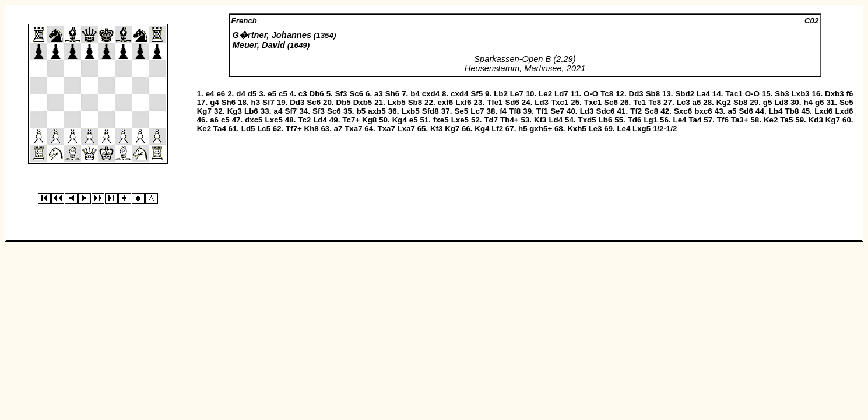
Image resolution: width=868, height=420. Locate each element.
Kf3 (540, 120)
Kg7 (204, 111)
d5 (252, 94)
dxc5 (254, 120)
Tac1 (734, 94)
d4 (241, 94)
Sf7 (268, 102)
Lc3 (683, 102)
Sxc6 (683, 111)
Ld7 (561, 94)
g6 (820, 102)
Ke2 (771, 120)
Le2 (545, 94)
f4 (503, 111)
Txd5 (587, 120)
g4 (215, 102)
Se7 (557, 111)
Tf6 (723, 120)
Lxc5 (273, 120)
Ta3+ (740, 120)
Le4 (679, 120)
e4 (210, 94)
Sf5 (477, 94)
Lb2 (501, 94)
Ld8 (781, 102)
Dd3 (636, 94)
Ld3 (542, 102)
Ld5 (248, 129)
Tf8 (515, 111)
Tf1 (542, 111)
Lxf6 (463, 102)
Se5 (846, 102)
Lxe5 (460, 120)
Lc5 (264, 129)
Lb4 (776, 111)
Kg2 (724, 102)
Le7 (517, 94)
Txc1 (560, 102)
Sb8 (653, 94)
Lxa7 (406, 129)
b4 (415, 94)
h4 (808, 102)
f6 (850, 94)
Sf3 (341, 94)
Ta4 (695, 120)
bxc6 (703, 111)
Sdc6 (606, 111)
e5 (272, 94)
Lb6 (251, 111)
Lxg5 (642, 129)
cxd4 (431, 94)
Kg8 (369, 120)
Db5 (344, 102)
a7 (338, 129)
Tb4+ (509, 120)
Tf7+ (294, 129)
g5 (768, 102)
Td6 (635, 120)
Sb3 (782, 94)
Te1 (639, 102)
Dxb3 (834, 94)
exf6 (446, 102)
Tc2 (304, 120)
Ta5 (786, 120)
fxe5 (441, 120)
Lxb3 (801, 94)
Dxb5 (363, 102)
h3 (256, 102)
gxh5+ (541, 129)
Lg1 (651, 120)
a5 (732, 111)
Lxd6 (823, 111)
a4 (278, 111)
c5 (283, 94)
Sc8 (651, 111)
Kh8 (312, 129)
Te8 (655, 102)
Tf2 (636, 111)
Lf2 (497, 129)
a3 (379, 94)
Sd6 (512, 102)
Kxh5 (577, 129)
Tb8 (792, 111)
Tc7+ (351, 120)
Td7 (491, 120)
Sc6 (356, 94)
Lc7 (477, 111)
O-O (591, 94)
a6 (697, 102)
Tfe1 (495, 102)
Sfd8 (431, 111)
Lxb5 (397, 102)
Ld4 (320, 120)
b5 (361, 111)
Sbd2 (685, 94)
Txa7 (353, 129)
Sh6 (392, 94)
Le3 (595, 129)
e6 (221, 94)
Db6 (317, 94)
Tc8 (607, 94)
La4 (703, 94)
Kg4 (400, 120)
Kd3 (816, 120)
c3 (303, 94)
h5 (523, 129)
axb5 (377, 111)
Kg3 (235, 111)
